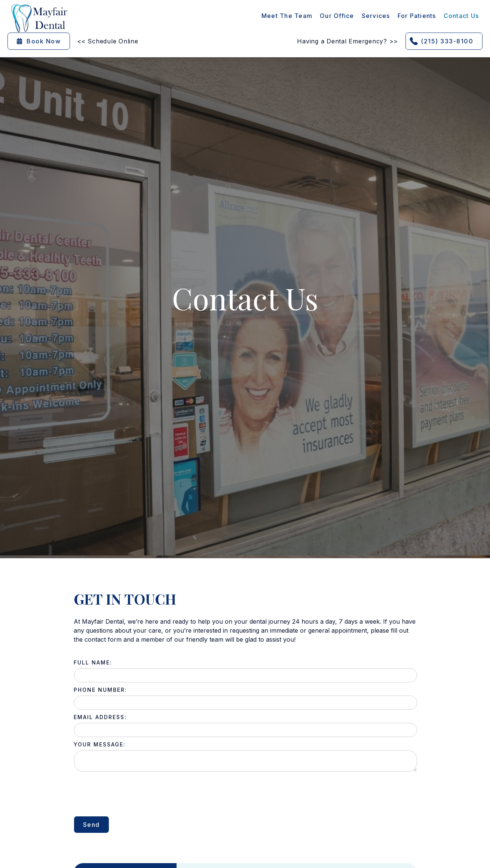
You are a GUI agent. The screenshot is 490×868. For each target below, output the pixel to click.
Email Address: (100, 717)
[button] (376, 16)
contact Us (461, 16)
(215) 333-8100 (447, 41)
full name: (93, 662)
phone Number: (100, 690)
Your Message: (100, 744)
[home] (39, 18)
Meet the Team (287, 16)
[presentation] (131, 794)
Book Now (39, 41)
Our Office (337, 16)
